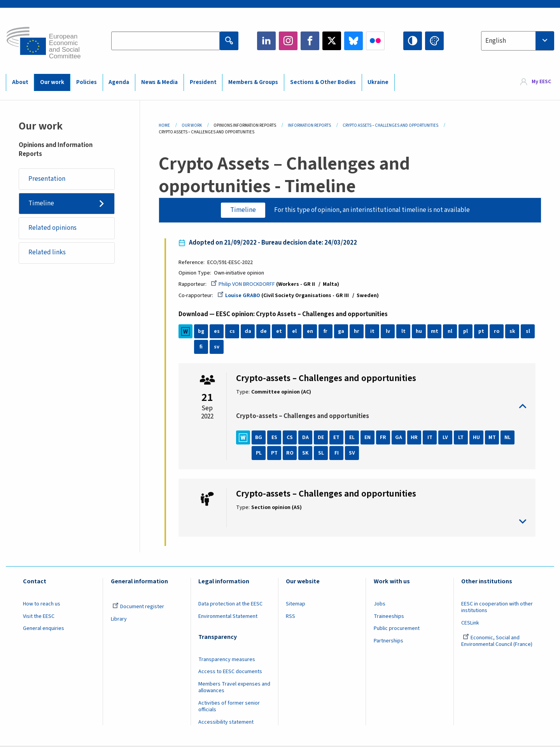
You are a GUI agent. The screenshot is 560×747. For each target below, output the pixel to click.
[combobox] (518, 41)
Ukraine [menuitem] (378, 82)
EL (352, 437)
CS (290, 437)
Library (119, 619)
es (217, 331)
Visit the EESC (39, 616)
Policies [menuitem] (87, 82)
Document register (138, 607)
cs (233, 331)
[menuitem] (536, 82)
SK (306, 453)
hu (419, 331)
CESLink (470, 623)
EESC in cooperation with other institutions (497, 607)
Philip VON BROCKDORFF (243, 284)
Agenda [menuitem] (119, 82)
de (263, 331)
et (279, 331)
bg (201, 331)
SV (352, 453)
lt (403, 331)
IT (430, 437)
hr (357, 331)
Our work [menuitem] (52, 82)
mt (435, 331)
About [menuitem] (20, 82)
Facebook (310, 41)
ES (274, 437)
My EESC (541, 82)
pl (466, 331)
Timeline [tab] (243, 210)
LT (461, 437)
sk (512, 331)
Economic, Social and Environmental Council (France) (497, 641)
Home (164, 125)
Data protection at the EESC (230, 604)
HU (477, 437)
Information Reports (309, 125)
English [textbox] (496, 41)
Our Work (192, 125)
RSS (290, 616)
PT (274, 453)
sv (217, 347)
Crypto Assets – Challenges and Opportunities (390, 125)
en (310, 331)
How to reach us (42, 604)
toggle (381, 407)
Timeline (41, 203)
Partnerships (388, 641)
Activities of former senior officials (229, 706)
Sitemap (296, 604)
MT (492, 437)
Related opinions (52, 228)
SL (321, 453)
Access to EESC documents (230, 672)
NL (508, 437)
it (372, 331)
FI (337, 453)
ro (497, 331)
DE (321, 437)
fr (326, 331)
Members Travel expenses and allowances (234, 688)
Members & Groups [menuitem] (253, 82)
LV (446, 437)
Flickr (375, 41)
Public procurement (397, 629)
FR (383, 437)
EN (368, 437)
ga (341, 331)
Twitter (332, 41)
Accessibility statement (226, 722)
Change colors (434, 41)
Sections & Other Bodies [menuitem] (323, 82)
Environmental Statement (228, 616)
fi (201, 347)
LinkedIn (266, 41)
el (295, 331)
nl (450, 331)
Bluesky (353, 41)
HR (415, 437)
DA (305, 437)
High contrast (413, 41)
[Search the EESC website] (165, 41)
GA (399, 437)
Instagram (288, 41)
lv (388, 331)
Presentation (47, 179)
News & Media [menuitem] (159, 82)
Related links (47, 253)
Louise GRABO (239, 296)
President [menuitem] (203, 82)
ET (337, 437)
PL (259, 453)
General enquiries (44, 629)
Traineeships (389, 616)
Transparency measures (227, 660)
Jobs (380, 604)
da (248, 331)
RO (290, 453)
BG (259, 437)
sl (528, 331)
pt (481, 331)
